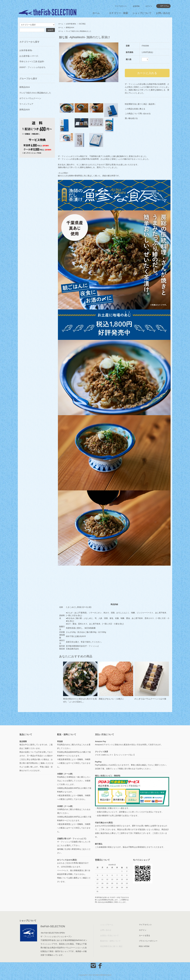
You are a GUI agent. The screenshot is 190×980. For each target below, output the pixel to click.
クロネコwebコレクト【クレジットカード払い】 (115, 755)
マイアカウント (121, 6)
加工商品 (82, 24)
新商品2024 (70, 27)
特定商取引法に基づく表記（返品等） (141, 104)
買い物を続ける (131, 118)
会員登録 (136, 6)
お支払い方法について (110, 935)
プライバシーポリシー (148, 941)
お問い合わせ (163, 13)
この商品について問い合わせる (138, 114)
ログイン (149, 6)
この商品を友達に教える (135, 109)
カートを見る (144, 935)
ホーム (96, 13)
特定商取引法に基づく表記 (111, 946)
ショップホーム (107, 925)
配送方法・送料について (110, 941)
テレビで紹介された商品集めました (79, 31)
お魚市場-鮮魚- (71, 24)
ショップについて (142, 13)
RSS (141, 946)
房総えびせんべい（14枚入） (112, 699)
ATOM (147, 946)
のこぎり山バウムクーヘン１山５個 (150, 699)
